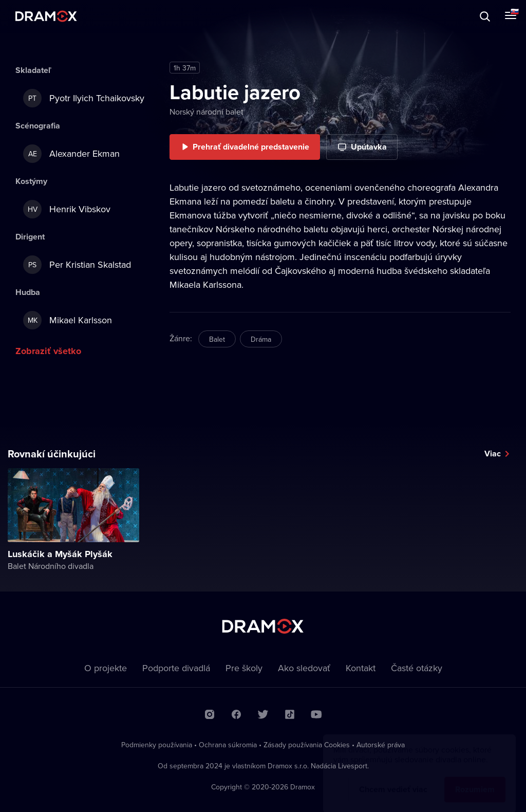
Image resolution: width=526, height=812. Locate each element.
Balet (217, 339)
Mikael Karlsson (68, 320)
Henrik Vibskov (67, 209)
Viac (493, 454)
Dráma (261, 339)
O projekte (106, 668)
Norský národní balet (206, 112)
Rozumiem (475, 779)
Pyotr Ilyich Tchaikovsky (84, 98)
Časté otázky (417, 668)
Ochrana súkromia (228, 745)
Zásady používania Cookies (307, 745)
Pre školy (244, 668)
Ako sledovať (304, 668)
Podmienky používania (157, 745)
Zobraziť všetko (48, 351)
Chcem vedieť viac (393, 779)
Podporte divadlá (176, 668)
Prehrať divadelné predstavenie (251, 147)
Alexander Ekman (71, 154)
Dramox (46, 16)
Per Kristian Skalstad (77, 265)
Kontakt (361, 668)
